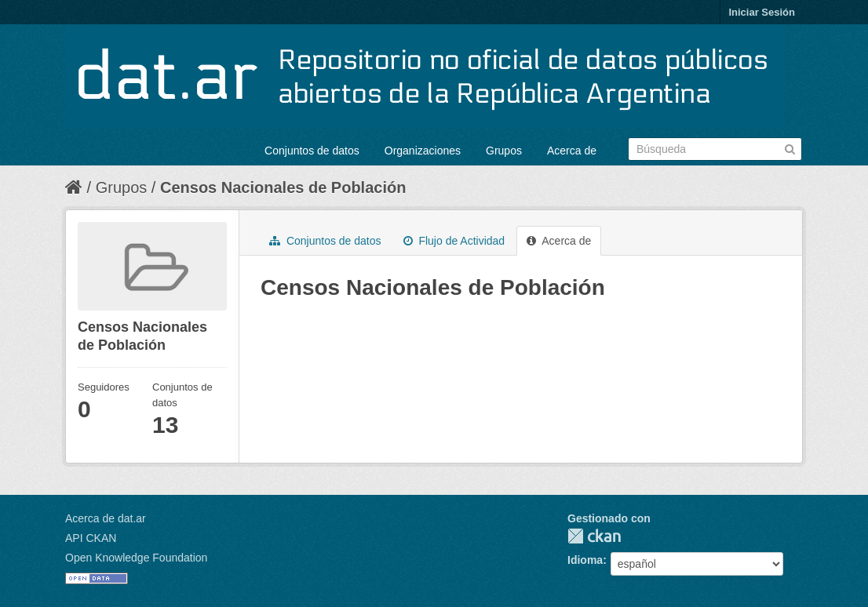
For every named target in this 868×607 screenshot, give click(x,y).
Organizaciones (423, 151)
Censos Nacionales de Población (283, 187)
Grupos (504, 151)
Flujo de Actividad (454, 241)
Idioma (585, 560)
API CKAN (91, 538)
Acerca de (572, 151)
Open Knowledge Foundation (136, 558)
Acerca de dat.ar (106, 518)
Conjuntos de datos (312, 151)
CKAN (594, 536)
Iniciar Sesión (762, 12)
